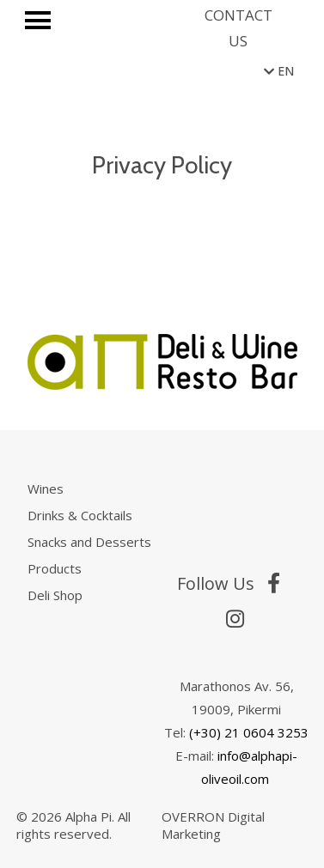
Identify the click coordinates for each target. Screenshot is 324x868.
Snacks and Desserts (89, 542)
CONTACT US (238, 28)
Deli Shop (55, 595)
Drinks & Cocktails (80, 515)
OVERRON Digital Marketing (213, 825)
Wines (46, 489)
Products (55, 568)
